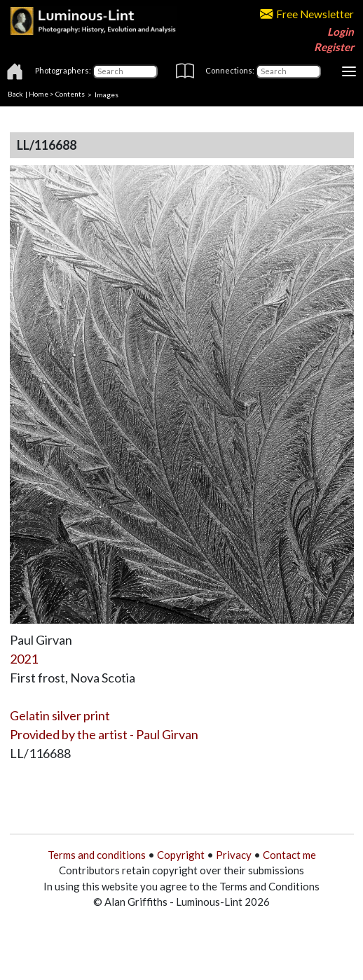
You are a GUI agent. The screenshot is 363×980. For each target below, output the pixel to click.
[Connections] (288, 71)
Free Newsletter (307, 14)
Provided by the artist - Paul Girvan (104, 734)
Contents (70, 94)
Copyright (181, 855)
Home (39, 94)
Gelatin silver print (60, 715)
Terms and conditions (97, 855)
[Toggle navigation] (349, 71)
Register (334, 47)
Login (341, 31)
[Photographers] (125, 71)
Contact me (289, 855)
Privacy (234, 855)
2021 (24, 659)
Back (15, 94)
